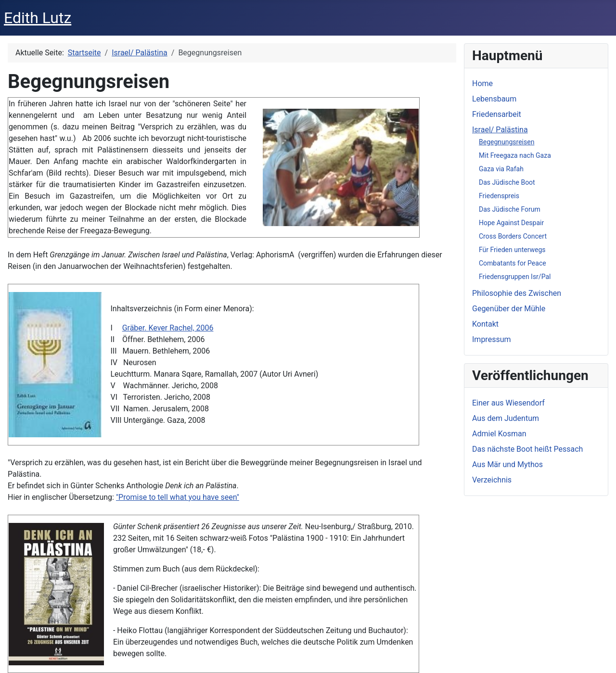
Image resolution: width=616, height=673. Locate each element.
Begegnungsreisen (507, 142)
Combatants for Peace (513, 263)
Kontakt (485, 324)
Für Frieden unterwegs (512, 250)
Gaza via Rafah (501, 169)
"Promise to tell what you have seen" (178, 497)
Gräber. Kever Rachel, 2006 (168, 328)
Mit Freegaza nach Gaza (515, 155)
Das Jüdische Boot (507, 182)
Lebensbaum (494, 99)
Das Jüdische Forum (510, 209)
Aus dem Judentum (506, 418)
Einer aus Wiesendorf (508, 403)
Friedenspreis (499, 196)
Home (482, 83)
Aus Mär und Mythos (507, 464)
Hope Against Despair (511, 223)
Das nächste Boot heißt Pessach (527, 449)
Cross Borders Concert (513, 236)
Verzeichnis (492, 480)
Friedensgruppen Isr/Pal (515, 277)
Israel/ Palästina (500, 130)
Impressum (492, 339)
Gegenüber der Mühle (509, 309)
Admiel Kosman (499, 434)
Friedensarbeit (497, 114)
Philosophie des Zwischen (517, 293)
